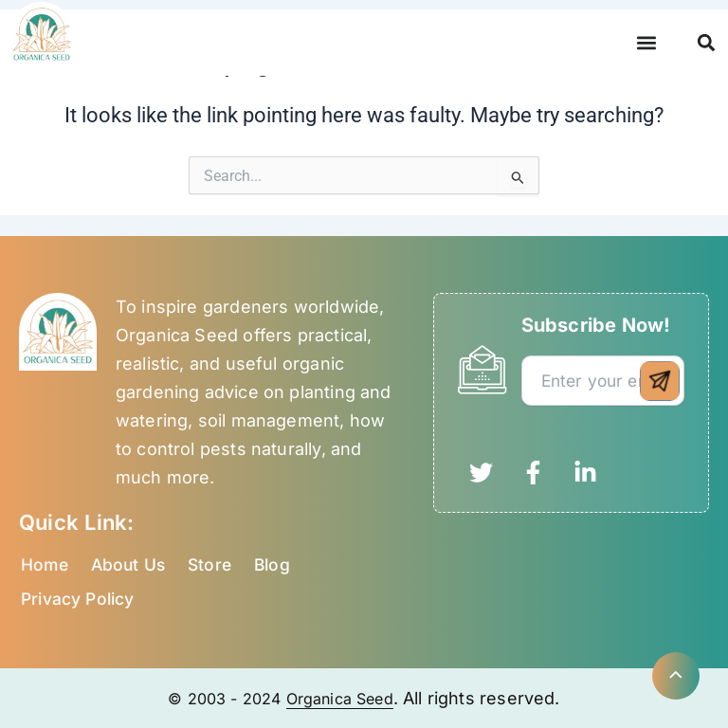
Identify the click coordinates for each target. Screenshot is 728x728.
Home (45, 564)
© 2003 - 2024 (220, 698)
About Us (131, 564)
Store (215, 564)
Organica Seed (345, 698)
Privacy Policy (80, 599)
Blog (280, 564)
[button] (646, 43)
